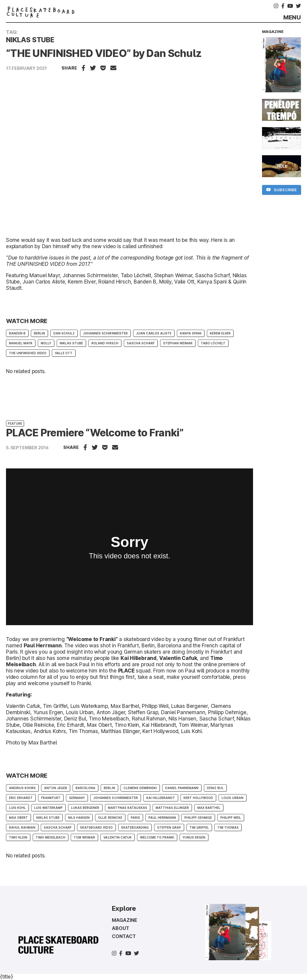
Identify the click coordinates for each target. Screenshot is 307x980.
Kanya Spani (191, 333)
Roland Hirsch (105, 343)
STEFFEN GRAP (169, 827)
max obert (18, 818)
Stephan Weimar (178, 343)
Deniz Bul (215, 788)
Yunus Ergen (194, 837)
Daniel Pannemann (182, 788)
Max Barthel (209, 808)
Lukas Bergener (85, 808)
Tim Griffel (199, 827)
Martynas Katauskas (128, 808)
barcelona (85, 788)
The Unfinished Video (28, 353)
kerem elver (220, 333)
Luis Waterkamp (48, 808)
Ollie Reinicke (110, 818)
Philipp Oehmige (198, 818)
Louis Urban (232, 798)
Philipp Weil (231, 818)
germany (77, 798)
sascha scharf (141, 343)
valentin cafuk (117, 837)
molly (46, 343)
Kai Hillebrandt (161, 798)
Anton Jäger (56, 788)
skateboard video (96, 827)
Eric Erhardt (21, 798)
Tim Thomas (228, 827)
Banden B (17, 333)
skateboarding (135, 827)
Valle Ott (64, 353)
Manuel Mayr (21, 343)
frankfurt (51, 798)
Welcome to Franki (157, 837)
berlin (39, 333)
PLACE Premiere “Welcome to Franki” (95, 433)
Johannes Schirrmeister (105, 333)
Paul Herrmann (162, 818)
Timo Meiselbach (51, 837)
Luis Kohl (17, 808)
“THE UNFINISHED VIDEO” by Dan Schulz (104, 53)
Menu (292, 17)
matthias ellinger (172, 808)
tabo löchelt (213, 343)
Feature (15, 423)
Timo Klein (18, 837)
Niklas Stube (71, 343)
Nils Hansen (79, 818)
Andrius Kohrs (22, 788)
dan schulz (64, 333)
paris (135, 818)
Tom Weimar (84, 837)
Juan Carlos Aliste (154, 333)
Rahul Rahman (22, 827)
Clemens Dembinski (140, 788)
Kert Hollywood (198, 798)
